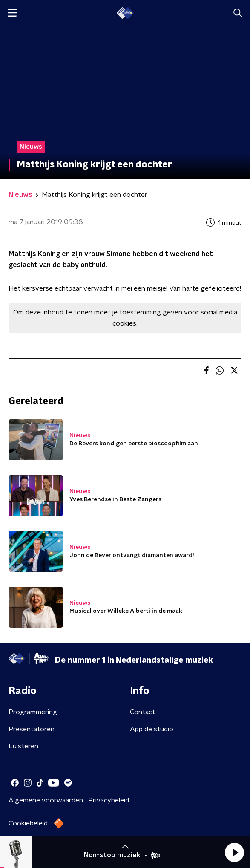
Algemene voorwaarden (46, 800)
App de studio (152, 729)
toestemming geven (151, 312)
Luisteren (23, 746)
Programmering (33, 712)
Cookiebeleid (28, 823)
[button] (234, 852)
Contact (142, 712)
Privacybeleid (109, 800)
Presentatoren (32, 729)
